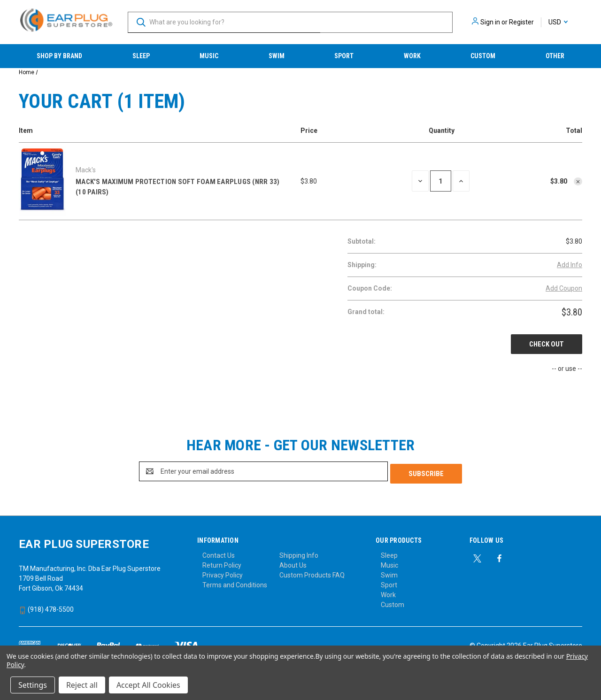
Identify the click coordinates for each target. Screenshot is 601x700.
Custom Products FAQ (312, 573)
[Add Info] (570, 265)
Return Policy (222, 563)
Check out (547, 344)
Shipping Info (299, 553)
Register (521, 22)
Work (412, 56)
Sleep (141, 56)
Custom (483, 56)
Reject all (82, 685)
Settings (33, 685)
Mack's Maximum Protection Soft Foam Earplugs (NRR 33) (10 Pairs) (177, 187)
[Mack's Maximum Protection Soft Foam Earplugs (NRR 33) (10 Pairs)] (441, 181)
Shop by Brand (59, 56)
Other (555, 56)
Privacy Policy (223, 573)
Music (209, 56)
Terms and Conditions (235, 583)
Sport (344, 56)
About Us (293, 563)
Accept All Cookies (148, 685)
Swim (277, 56)
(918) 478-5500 (46, 607)
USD (558, 22)
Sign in (490, 22)
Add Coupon (564, 288)
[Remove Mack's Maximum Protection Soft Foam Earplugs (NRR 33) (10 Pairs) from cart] (578, 182)
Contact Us (219, 553)
